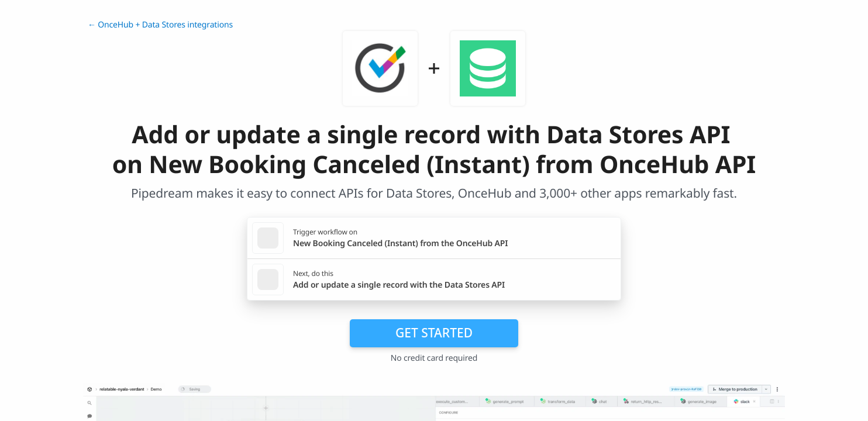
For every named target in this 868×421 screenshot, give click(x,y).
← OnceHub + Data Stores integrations (160, 25)
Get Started (434, 333)
